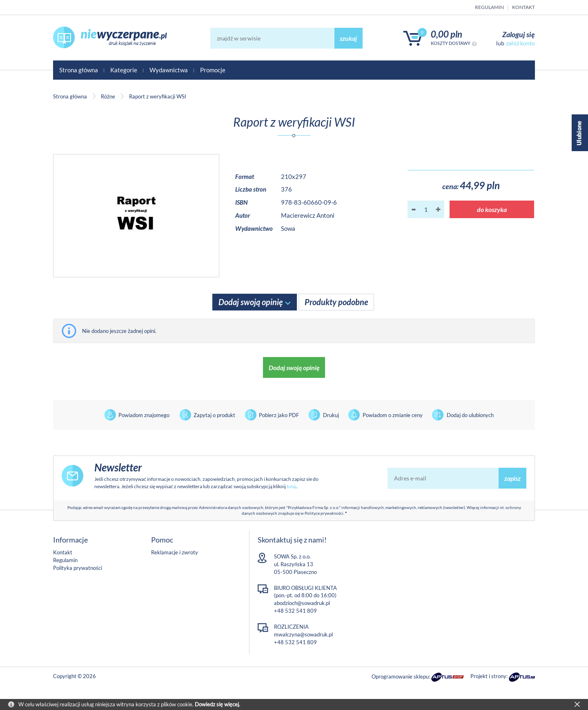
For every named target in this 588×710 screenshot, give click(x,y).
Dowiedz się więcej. (217, 704)
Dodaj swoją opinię (251, 302)
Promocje (213, 70)
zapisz (512, 478)
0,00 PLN (447, 34)
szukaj (348, 38)
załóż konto (520, 43)
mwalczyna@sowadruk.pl (303, 634)
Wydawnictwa (169, 70)
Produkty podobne (336, 302)
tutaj (292, 486)
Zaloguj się (519, 34)
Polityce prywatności (324, 513)
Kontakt (523, 7)
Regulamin (489, 7)
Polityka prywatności (78, 568)
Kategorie (124, 70)
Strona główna (79, 70)
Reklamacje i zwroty (175, 552)
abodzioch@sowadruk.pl (302, 603)
